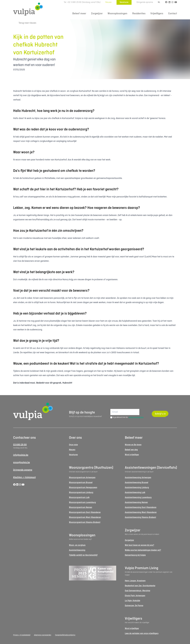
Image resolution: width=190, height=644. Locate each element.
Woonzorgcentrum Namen (81, 507)
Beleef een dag (131, 450)
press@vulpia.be (22, 462)
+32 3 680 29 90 (74, 2)
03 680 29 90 (20, 445)
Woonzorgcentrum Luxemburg (82, 502)
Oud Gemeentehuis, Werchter (138, 591)
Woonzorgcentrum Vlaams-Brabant (85, 522)
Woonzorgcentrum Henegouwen (83, 488)
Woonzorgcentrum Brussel (81, 483)
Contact (173, 14)
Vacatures (124, 2)
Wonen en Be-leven (133, 445)
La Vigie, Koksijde (132, 601)
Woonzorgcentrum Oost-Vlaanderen (85, 512)
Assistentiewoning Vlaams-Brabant (140, 517)
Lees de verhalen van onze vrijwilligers (142, 633)
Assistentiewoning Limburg (137, 488)
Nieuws (108, 2)
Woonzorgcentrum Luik (79, 497)
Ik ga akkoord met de (128, 417)
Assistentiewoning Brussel (137, 483)
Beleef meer (79, 14)
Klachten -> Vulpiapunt (24, 477)
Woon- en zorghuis (77, 545)
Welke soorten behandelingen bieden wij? (143, 550)
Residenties (139, 14)
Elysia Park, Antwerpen (135, 596)
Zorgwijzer (97, 14)
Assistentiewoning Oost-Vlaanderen (141, 507)
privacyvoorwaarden (136, 417)
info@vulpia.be (21, 455)
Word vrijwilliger (132, 455)
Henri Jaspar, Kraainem (135, 581)
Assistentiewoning (77, 550)
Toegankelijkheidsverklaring (65, 635)
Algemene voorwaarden (43, 635)
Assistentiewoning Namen (136, 502)
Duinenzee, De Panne (134, 606)
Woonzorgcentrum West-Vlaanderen (85, 517)
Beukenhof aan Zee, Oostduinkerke (140, 586)
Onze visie (73, 445)
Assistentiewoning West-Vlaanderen (141, 512)
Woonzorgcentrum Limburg (81, 493)
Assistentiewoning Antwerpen (138, 478)
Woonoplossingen (117, 14)
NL (159, 2)
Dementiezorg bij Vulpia (135, 555)
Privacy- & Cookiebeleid (22, 635)
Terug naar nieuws (25, 23)
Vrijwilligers (157, 14)
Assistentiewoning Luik (135, 493)
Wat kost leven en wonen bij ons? (139, 545)
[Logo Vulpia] (28, 9)
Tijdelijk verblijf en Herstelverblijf (83, 555)
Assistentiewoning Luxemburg (138, 497)
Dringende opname (145, 2)
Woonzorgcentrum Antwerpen (82, 478)
